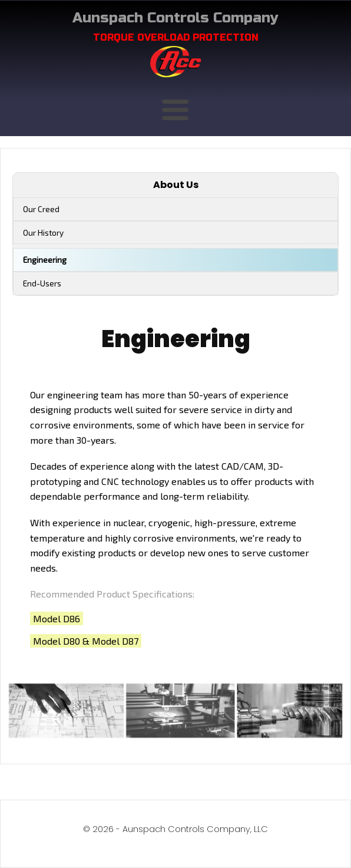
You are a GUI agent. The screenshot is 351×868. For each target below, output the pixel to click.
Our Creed (41, 209)
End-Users (42, 283)
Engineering (45, 260)
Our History (43, 232)
